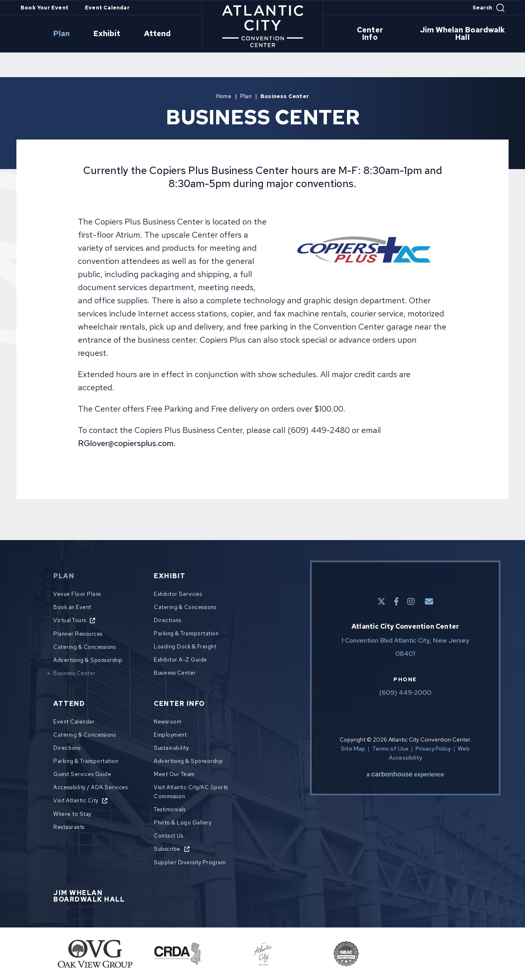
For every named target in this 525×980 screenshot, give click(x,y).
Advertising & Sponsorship (88, 660)
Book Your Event (45, 8)
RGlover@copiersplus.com (126, 443)
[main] (262, 286)
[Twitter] (381, 602)
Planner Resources (78, 634)
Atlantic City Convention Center (263, 26)
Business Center (74, 673)
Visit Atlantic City (76, 800)
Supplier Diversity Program (190, 862)
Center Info (367, 34)
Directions (167, 620)
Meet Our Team (174, 774)
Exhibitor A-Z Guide (180, 660)
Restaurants (69, 827)
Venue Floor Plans (77, 594)
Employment (170, 735)
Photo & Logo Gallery (183, 823)
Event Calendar (107, 8)
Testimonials (170, 809)
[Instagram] (411, 602)
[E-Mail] (429, 602)
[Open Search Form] (488, 8)
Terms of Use (390, 749)
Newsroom (168, 722)
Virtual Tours (70, 620)
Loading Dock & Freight (185, 647)
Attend (165, 34)
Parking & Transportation (186, 633)
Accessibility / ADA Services (90, 787)
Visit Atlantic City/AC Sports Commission (191, 792)
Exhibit (124, 34)
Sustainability (171, 748)
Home (224, 96)
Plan (89, 34)
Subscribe (167, 849)
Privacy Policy (433, 749)
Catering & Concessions (84, 647)
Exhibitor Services (178, 594)
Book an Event (72, 607)
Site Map (353, 749)
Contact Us (168, 836)
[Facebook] (396, 602)
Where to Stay (72, 814)
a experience (405, 774)
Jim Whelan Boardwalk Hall (448, 34)
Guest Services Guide (82, 774)
